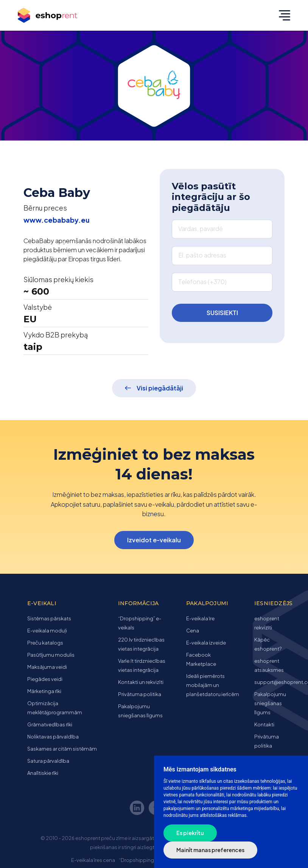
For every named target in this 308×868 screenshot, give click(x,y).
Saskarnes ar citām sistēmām (62, 749)
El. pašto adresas (202, 255)
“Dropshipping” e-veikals (149, 860)
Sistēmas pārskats (49, 618)
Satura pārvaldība (48, 761)
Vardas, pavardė (201, 229)
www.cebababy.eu (57, 220)
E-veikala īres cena (93, 860)
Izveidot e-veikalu (154, 540)
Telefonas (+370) (202, 282)
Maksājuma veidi (47, 667)
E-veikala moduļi (47, 631)
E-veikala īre (200, 618)
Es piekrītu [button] (190, 833)
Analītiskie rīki (43, 773)
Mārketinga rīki (44, 691)
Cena (193, 631)
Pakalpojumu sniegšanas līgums (270, 703)
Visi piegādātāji (160, 388)
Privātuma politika (140, 694)
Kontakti (264, 724)
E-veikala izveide (206, 643)
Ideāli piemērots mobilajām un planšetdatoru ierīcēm (213, 685)
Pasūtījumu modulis (51, 655)
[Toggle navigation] (283, 15)
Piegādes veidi (45, 679)
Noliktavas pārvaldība (53, 737)
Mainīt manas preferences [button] (210, 850)
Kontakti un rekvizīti (141, 682)
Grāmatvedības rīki (50, 724)
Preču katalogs (45, 643)
